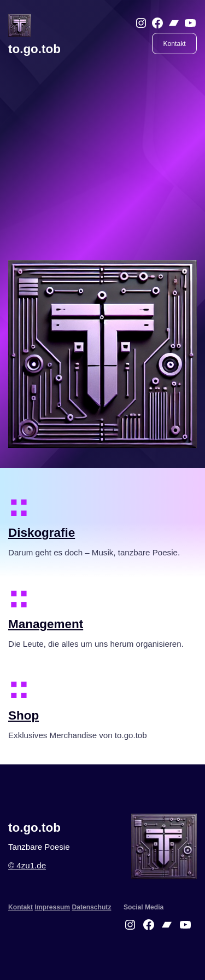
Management (46, 624)
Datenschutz (91, 907)
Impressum (52, 907)
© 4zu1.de (27, 865)
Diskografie (42, 533)
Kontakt (175, 44)
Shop (24, 715)
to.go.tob (34, 49)
